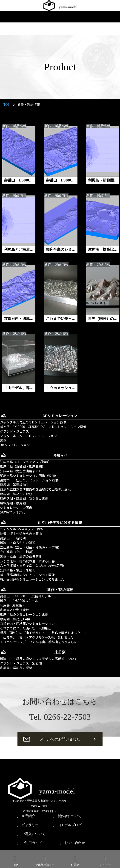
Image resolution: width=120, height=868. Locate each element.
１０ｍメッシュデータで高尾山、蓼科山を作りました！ (40, 642)
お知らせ (60, 455)
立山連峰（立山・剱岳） (18, 552)
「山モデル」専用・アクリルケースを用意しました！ (38, 637)
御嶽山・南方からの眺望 (18, 543)
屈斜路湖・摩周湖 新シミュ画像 (24, 498)
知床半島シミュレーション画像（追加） (29, 475)
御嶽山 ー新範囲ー (14, 538)
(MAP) (62, 801)
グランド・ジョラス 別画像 (21, 663)
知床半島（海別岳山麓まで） (21, 471)
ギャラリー (30, 825)
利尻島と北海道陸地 (14, 610)
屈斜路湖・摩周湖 (13, 503)
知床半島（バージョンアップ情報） (26, 462)
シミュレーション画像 (16, 508)
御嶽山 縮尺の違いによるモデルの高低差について (39, 659)
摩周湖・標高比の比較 (16, 494)
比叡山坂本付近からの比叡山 (21, 533)
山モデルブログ (70, 825)
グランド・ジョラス (14, 431)
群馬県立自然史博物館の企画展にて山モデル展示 (35, 489)
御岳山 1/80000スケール (19, 601)
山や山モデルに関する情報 (60, 523)
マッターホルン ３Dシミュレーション (29, 436)
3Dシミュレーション (60, 416)
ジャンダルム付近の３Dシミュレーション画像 (33, 422)
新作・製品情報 (14, 126)
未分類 (60, 652)
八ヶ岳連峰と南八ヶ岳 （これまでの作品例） (33, 566)
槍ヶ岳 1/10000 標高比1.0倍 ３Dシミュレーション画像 (43, 427)
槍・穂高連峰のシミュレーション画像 (27, 575)
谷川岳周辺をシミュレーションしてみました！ (34, 579)
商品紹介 (28, 816)
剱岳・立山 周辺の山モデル (21, 556)
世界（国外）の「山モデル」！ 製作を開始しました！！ (43, 633)
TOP (6, 105)
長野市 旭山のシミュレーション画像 (29, 480)
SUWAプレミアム (12, 512)
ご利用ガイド (32, 843)
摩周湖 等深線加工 (14, 485)
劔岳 (3, 440)
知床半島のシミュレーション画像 (24, 614)
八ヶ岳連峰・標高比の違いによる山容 (27, 561)
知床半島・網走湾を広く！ (19, 570)
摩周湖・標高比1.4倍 (15, 619)
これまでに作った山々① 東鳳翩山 (26, 628)
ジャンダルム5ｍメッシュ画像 (22, 529)
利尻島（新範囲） (13, 605)
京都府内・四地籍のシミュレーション (27, 624)
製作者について (70, 816)
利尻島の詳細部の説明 (16, 668)
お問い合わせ (75, 843)
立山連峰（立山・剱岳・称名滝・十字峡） (31, 547)
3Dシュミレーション (15, 445)
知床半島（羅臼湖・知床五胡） (23, 466)
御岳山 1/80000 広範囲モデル (25, 596)
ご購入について (33, 834)
